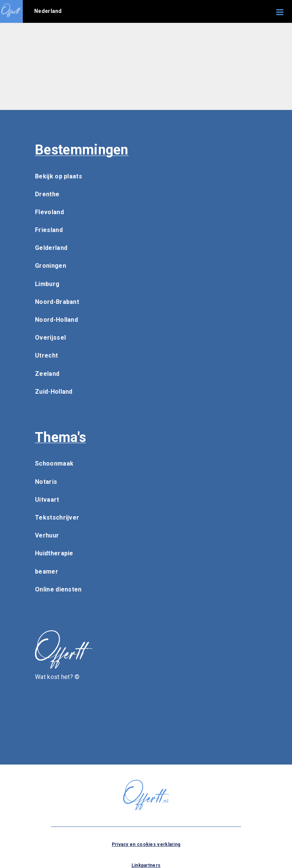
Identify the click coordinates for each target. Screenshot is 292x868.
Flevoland (49, 212)
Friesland (49, 230)
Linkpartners (146, 865)
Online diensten (58, 589)
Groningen (51, 266)
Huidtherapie (54, 553)
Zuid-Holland (54, 392)
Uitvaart (47, 500)
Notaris (46, 482)
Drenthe (47, 194)
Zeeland (47, 374)
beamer (47, 572)
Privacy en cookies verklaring (146, 844)
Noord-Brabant (57, 302)
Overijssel (50, 338)
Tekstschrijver (57, 517)
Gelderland (51, 248)
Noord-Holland (56, 320)
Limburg (47, 284)
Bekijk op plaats (59, 176)
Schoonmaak (54, 463)
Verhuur (47, 535)
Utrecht (46, 355)
